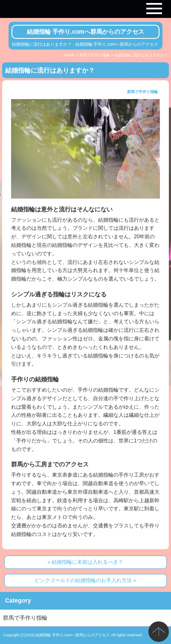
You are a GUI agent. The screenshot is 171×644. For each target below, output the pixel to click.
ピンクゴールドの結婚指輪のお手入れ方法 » (85, 580)
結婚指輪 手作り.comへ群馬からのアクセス (85, 32)
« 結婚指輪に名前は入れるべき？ (85, 562)
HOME (69, 55)
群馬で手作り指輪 (95, 55)
